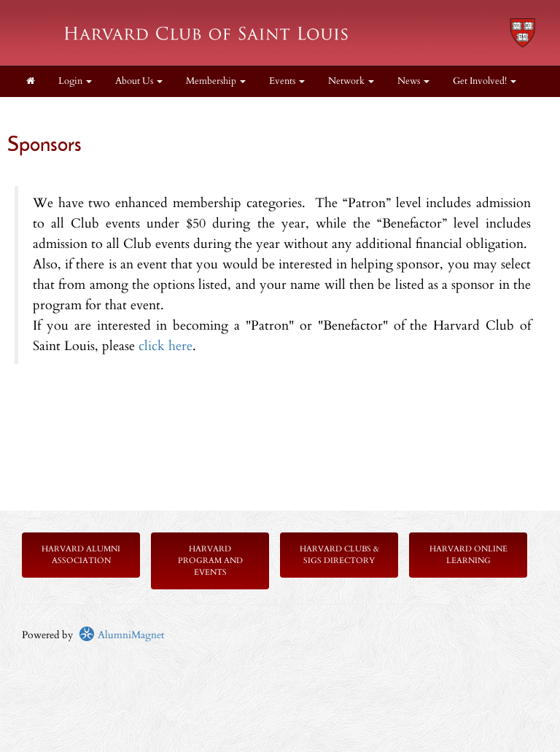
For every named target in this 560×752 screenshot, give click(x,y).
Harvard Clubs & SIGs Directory (339, 555)
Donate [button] (46, 112)
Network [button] (351, 81)
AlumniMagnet (121, 635)
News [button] (413, 81)
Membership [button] (216, 81)
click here (166, 346)
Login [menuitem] (75, 81)
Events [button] (287, 81)
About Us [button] (139, 81)
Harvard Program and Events (210, 561)
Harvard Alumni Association (81, 555)
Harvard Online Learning (468, 555)
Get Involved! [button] (485, 81)
